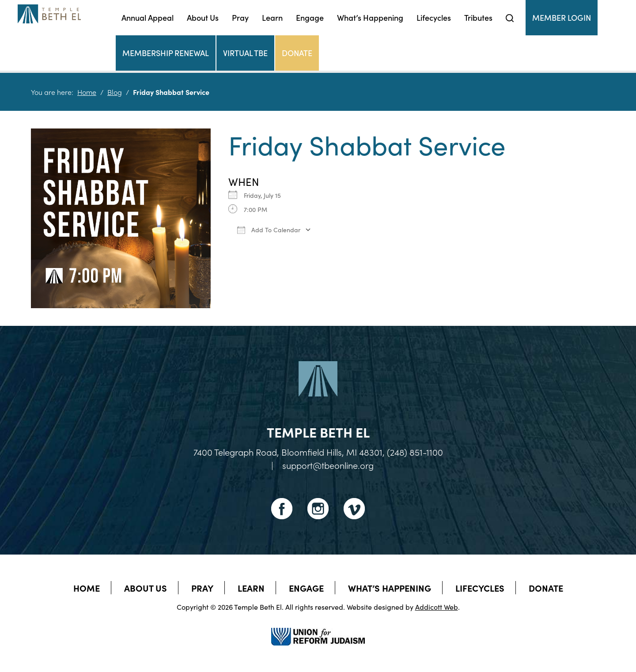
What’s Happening (370, 17)
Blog (115, 92)
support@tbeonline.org (328, 465)
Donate (297, 53)
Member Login (562, 17)
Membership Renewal (166, 53)
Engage (310, 17)
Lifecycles (434, 17)
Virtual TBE (245, 53)
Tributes (478, 17)
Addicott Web (437, 607)
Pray (240, 17)
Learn (272, 17)
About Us (203, 17)
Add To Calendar (269, 230)
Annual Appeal (148, 17)
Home (87, 92)
